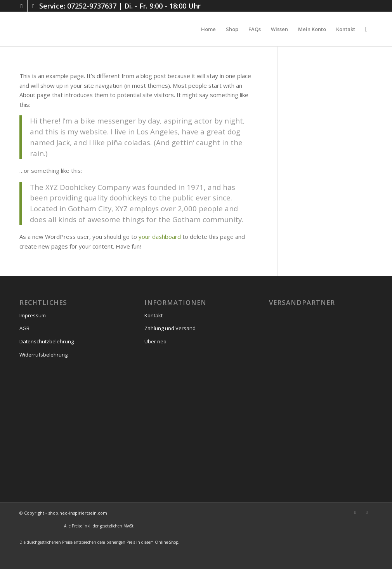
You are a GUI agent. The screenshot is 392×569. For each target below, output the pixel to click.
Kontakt (154, 315)
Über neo (155, 341)
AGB (24, 328)
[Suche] (366, 29)
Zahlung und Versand (170, 328)
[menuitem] (208, 29)
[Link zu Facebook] (33, 6)
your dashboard (160, 237)
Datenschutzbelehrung (47, 341)
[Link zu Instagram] (22, 6)
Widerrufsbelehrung (43, 355)
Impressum (33, 315)
